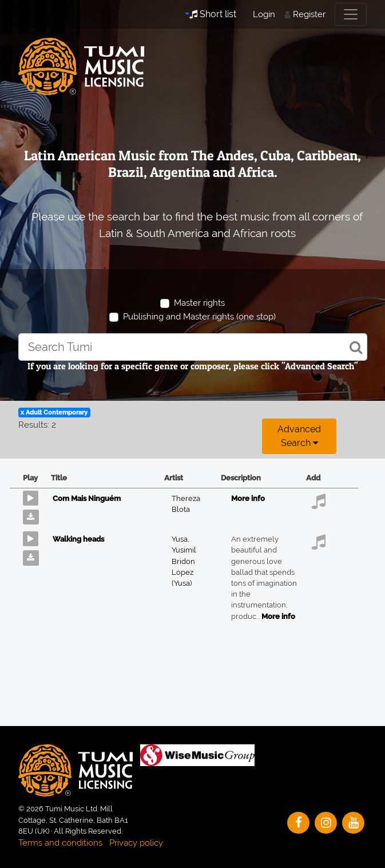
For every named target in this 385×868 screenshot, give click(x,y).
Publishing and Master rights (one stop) (199, 317)
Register (309, 14)
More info (248, 498)
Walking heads (78, 539)
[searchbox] (193, 347)
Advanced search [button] (299, 436)
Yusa (180, 539)
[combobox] (193, 347)
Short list (213, 14)
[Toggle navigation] (351, 14)
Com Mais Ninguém (87, 498)
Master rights (199, 303)
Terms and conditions (60, 843)
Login (264, 14)
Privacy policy (136, 843)
